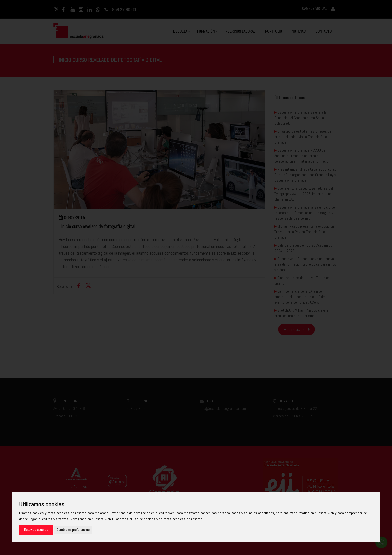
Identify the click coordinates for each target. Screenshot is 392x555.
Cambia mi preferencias (73, 530)
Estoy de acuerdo (36, 530)
